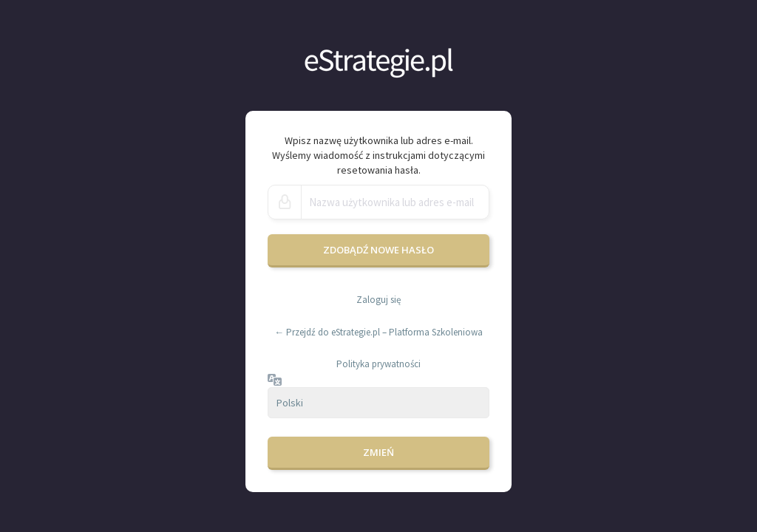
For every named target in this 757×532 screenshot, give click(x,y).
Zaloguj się (378, 300)
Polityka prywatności (378, 364)
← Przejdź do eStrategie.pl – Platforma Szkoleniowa (378, 332)
